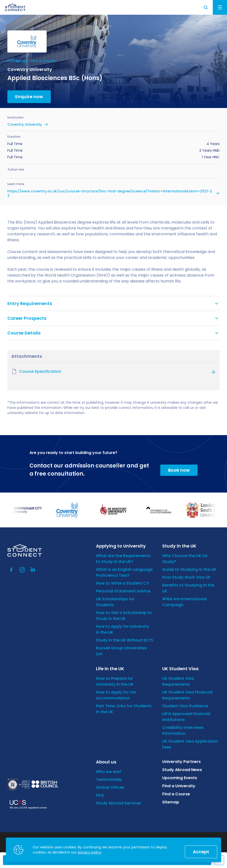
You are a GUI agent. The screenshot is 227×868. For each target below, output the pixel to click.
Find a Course (43, 61)
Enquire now (29, 97)
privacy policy (90, 852)
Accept (201, 852)
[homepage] (15, 7)
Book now (179, 470)
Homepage (17, 61)
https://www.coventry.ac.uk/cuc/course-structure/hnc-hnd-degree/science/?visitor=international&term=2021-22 (110, 193)
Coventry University (25, 124)
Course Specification (36, 372)
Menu (220, 7)
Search (206, 7)
